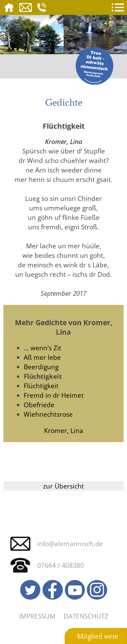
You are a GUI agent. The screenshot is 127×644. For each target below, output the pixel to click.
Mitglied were (98, 636)
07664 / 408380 (61, 565)
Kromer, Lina (64, 141)
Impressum (37, 616)
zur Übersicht (63, 486)
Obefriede (39, 405)
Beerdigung (41, 367)
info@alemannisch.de (70, 544)
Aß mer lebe (42, 357)
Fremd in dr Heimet (54, 395)
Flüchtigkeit (41, 386)
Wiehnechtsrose (48, 414)
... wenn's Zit (43, 348)
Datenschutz (86, 616)
